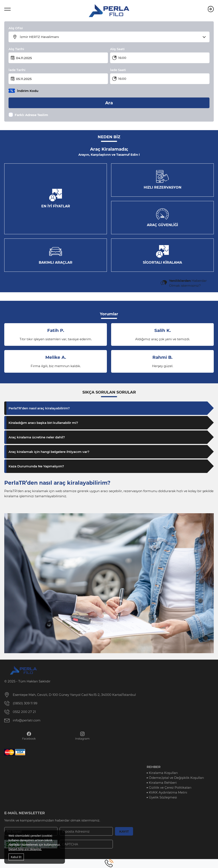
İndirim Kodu (28, 91)
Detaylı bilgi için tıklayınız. (25, 849)
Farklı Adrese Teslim (31, 115)
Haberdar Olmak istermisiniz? (188, 283)
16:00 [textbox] (122, 58)
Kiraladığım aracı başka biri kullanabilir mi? (43, 423)
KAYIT (124, 831)
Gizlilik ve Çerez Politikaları (170, 787)
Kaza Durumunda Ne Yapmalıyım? (36, 466)
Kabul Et (16, 857)
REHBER (154, 767)
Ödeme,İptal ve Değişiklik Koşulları (176, 778)
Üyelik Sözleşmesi (163, 797)
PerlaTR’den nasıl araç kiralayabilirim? (39, 408)
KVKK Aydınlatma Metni (168, 792)
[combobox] (112, 37)
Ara (109, 103)
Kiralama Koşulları (163, 773)
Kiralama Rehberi (163, 783)
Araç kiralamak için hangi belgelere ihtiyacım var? (49, 452)
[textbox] (112, 37)
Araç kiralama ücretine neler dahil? (37, 437)
